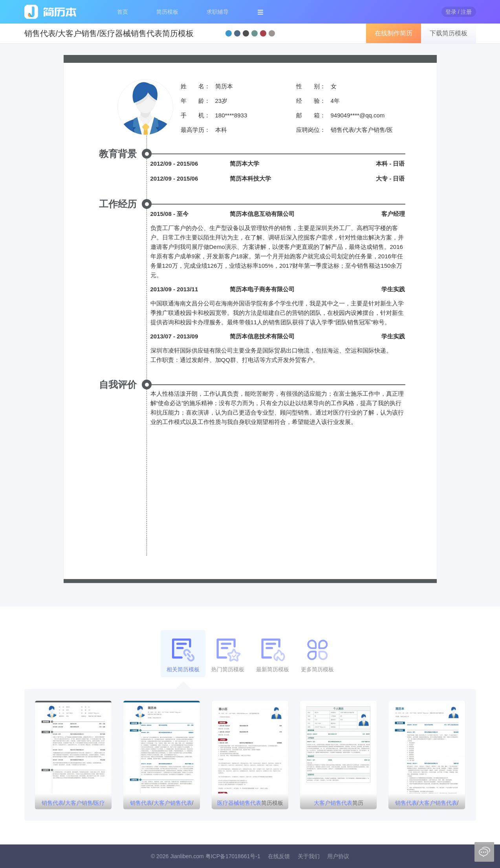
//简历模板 (73, 804)
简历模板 (167, 12)
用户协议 (338, 856)
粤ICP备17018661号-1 (233, 856)
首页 (123, 12)
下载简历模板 (449, 33)
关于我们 (309, 856)
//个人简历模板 (427, 804)
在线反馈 (279, 856)
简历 (339, 803)
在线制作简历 (394, 33)
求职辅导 (218, 12)
